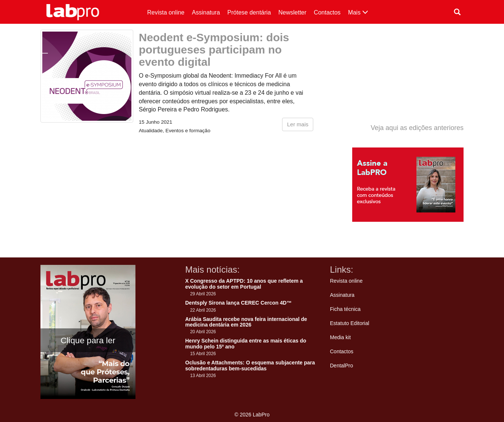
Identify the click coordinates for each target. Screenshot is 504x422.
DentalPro (341, 366)
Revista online (166, 12)
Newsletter (292, 12)
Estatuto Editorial (350, 323)
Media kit (340, 337)
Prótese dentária (249, 12)
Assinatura (206, 12)
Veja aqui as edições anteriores (417, 128)
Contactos (327, 12)
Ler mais (298, 124)
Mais (358, 12)
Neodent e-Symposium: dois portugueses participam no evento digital (214, 50)
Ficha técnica (345, 309)
